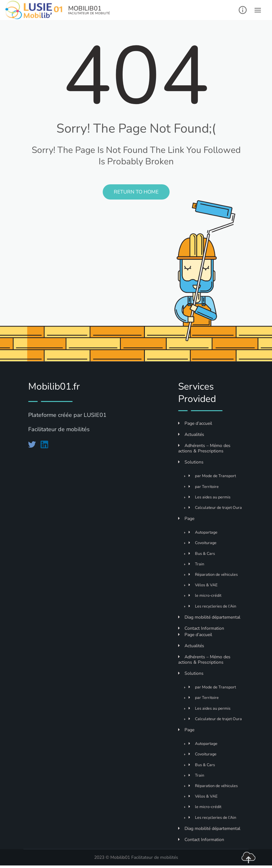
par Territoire (204, 487)
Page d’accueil (195, 423)
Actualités (191, 434)
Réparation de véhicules (213, 574)
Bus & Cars (202, 553)
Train (196, 564)
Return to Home (136, 192)
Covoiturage (203, 543)
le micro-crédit (205, 595)
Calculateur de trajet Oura (215, 507)
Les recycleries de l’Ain (212, 606)
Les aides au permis (210, 497)
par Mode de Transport (212, 476)
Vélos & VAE (203, 585)
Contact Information (201, 628)
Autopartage (203, 532)
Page (186, 519)
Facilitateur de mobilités (155, 857)
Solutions (191, 462)
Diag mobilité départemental (209, 617)
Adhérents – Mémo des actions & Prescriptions (204, 448)
